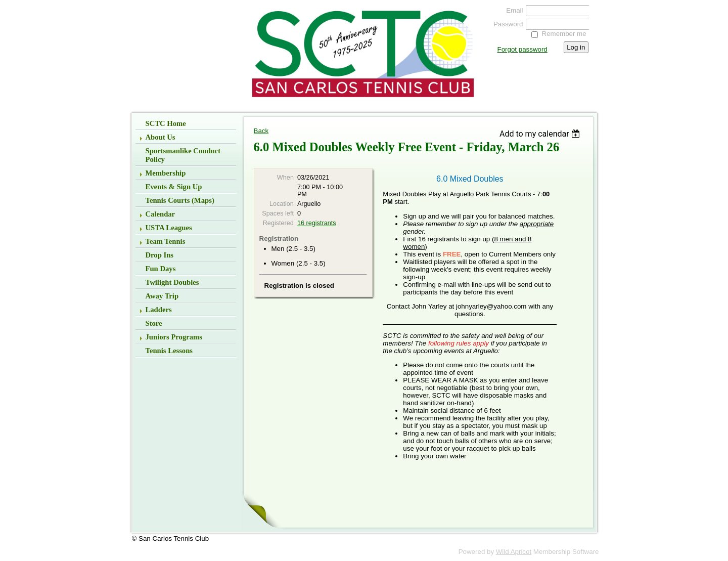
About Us (161, 137)
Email (512, 10)
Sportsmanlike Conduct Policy (183, 155)
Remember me (564, 34)
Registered (278, 223)
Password (506, 24)
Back (261, 131)
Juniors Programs (174, 337)
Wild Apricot (514, 552)
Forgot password (522, 49)
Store (154, 323)
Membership (166, 173)
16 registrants (317, 223)
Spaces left (278, 213)
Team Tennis (166, 241)
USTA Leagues (169, 228)
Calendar (161, 214)
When (285, 178)
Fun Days (161, 269)
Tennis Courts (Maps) (180, 200)
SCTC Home (166, 123)
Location (282, 204)
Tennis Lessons (169, 351)
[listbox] (541, 134)
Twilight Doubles (172, 282)
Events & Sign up (174, 187)
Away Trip (162, 296)
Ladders (159, 310)
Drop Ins (160, 255)
